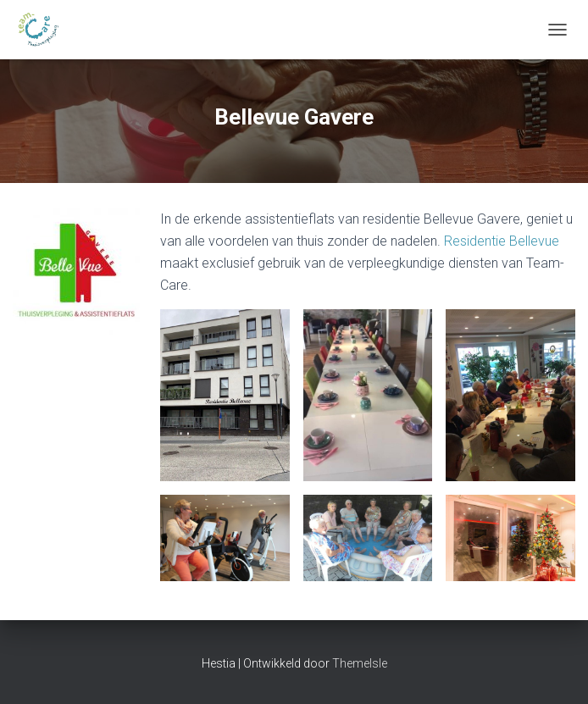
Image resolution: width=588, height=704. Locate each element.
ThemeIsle (360, 663)
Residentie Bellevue (502, 241)
